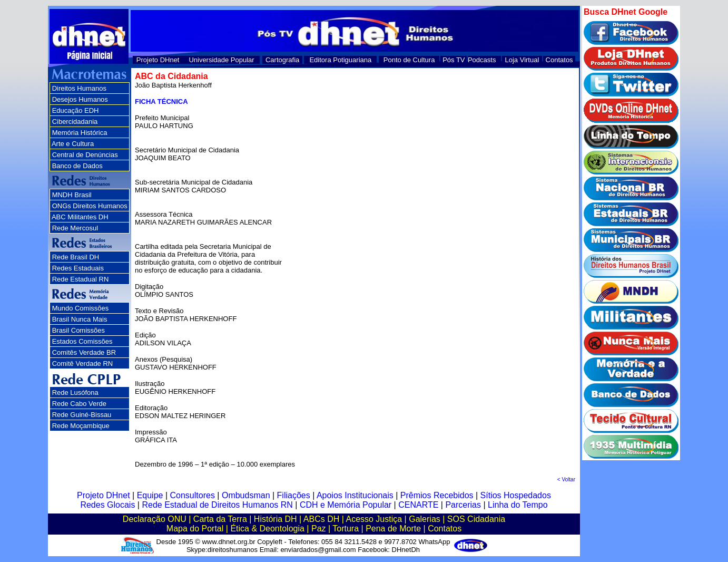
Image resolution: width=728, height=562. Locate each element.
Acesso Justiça (374, 519)
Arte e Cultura (73, 144)
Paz (319, 529)
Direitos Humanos (79, 88)
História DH (276, 519)
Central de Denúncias (85, 155)
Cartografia (282, 60)
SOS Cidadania (476, 519)
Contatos (559, 60)
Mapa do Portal (195, 529)
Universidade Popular (221, 60)
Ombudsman (246, 495)
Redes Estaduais (78, 268)
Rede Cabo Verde (79, 404)
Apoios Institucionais (355, 495)
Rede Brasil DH (76, 257)
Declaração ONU (155, 519)
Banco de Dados (77, 166)
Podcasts (482, 60)
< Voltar (566, 479)
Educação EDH (76, 110)
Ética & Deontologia (267, 529)
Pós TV (454, 60)
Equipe (150, 495)
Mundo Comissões (81, 308)
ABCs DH (321, 519)
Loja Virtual (522, 60)
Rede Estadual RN (81, 279)
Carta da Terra (220, 519)
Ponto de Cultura (409, 60)
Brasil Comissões (78, 330)
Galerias (425, 519)
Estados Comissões (82, 341)
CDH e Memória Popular (346, 505)
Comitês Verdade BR (84, 352)
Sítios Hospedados (516, 495)
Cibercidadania (75, 122)
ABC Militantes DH (80, 217)
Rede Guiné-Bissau (82, 415)
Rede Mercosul (75, 228)
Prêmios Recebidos (437, 495)
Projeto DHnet (158, 60)
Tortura (346, 529)
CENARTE (418, 505)
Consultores (193, 495)
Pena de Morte (393, 529)
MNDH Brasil (72, 195)
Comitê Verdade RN (83, 364)
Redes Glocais (107, 505)
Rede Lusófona (75, 393)
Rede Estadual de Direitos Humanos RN (217, 505)
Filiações (294, 495)
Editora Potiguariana (340, 60)
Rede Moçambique (81, 426)
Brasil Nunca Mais (80, 319)
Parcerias (463, 505)
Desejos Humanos (80, 99)
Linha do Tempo (518, 505)
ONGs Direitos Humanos (90, 206)
